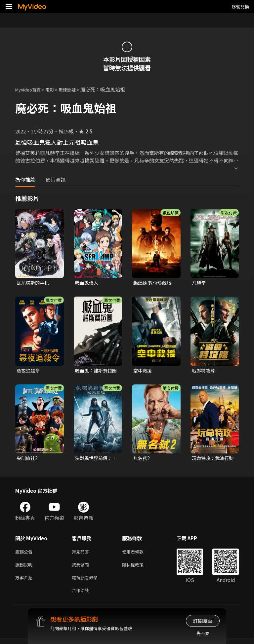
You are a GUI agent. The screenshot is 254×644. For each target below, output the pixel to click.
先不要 (203, 633)
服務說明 (25, 568)
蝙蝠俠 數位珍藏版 (154, 283)
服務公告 (25, 554)
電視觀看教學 (87, 582)
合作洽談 (82, 596)
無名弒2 (142, 460)
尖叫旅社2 (28, 460)
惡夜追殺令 (29, 371)
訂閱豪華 (203, 621)
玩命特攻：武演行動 (212, 460)
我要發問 (82, 568)
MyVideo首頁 (30, 89)
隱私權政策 (138, 568)
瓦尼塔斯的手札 (34, 283)
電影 (55, 89)
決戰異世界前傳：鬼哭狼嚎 (95, 460)
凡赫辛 (199, 283)
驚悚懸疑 (74, 89)
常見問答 (82, 554)
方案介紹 (25, 582)
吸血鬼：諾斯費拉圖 (95, 372)
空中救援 (143, 371)
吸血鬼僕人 (87, 283)
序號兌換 (240, 6)
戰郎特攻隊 (204, 371)
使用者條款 (138, 554)
